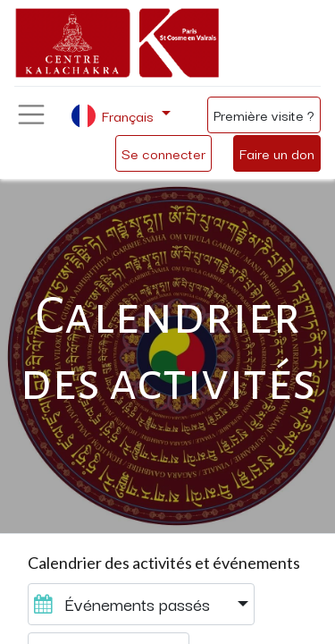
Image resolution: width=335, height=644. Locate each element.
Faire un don (277, 153)
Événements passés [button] (124, 603)
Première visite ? (264, 114)
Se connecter (163, 153)
